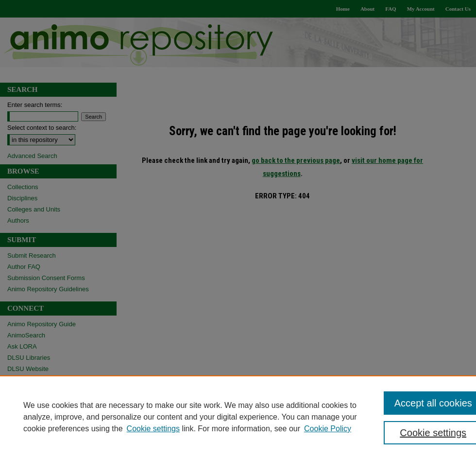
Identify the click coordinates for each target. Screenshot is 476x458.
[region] (238, 417)
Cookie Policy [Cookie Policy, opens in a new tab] (328, 429)
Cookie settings (153, 429)
